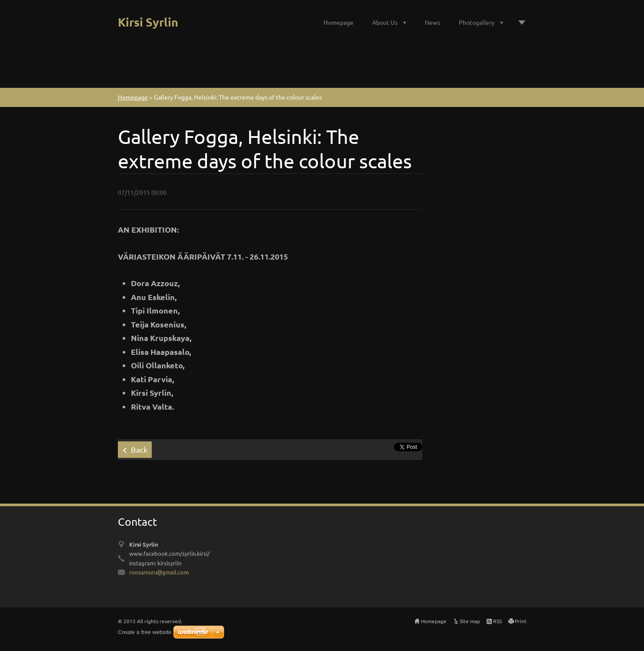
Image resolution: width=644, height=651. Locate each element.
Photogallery (477, 22)
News (432, 22)
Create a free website (145, 632)
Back (139, 449)
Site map (470, 621)
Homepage (339, 22)
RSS (497, 621)
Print (521, 621)
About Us (385, 22)
